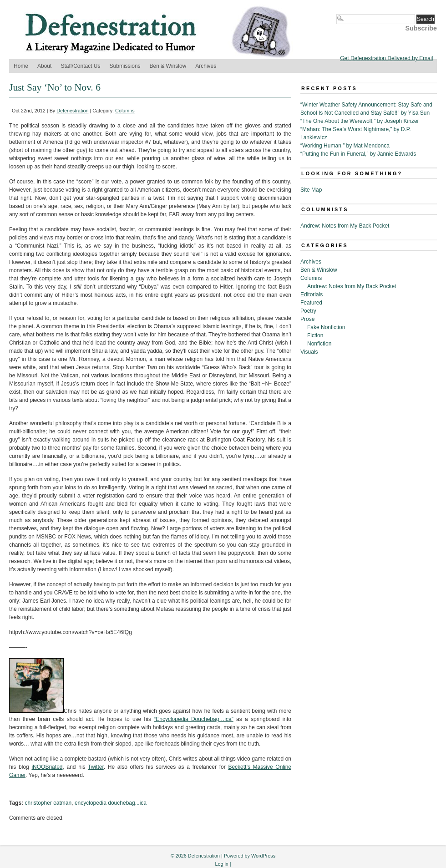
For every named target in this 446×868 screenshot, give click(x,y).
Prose (307, 319)
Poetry (308, 311)
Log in (221, 864)
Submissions (125, 66)
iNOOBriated (47, 767)
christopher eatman (48, 803)
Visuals (309, 352)
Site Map (311, 190)
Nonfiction (319, 344)
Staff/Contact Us (80, 66)
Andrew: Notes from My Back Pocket (345, 226)
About (44, 66)
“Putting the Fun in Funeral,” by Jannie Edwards (358, 154)
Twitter (96, 767)
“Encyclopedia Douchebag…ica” (193, 719)
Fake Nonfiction (326, 327)
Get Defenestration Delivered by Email (386, 58)
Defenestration (72, 111)
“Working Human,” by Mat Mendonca (345, 146)
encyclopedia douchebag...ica (111, 803)
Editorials (312, 294)
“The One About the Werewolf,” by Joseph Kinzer (360, 121)
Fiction (315, 335)
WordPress (263, 856)
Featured (311, 303)
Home (21, 66)
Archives (206, 66)
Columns (125, 111)
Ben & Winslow (168, 66)
